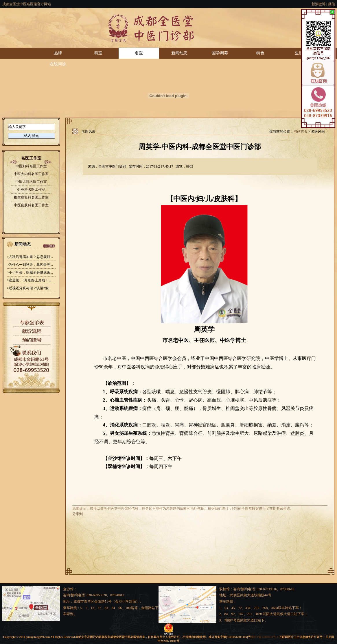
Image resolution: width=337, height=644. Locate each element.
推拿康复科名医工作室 (31, 197)
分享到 (78, 514)
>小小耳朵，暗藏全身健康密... (30, 272)
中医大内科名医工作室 (31, 174)
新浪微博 (318, 4)
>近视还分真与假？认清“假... (29, 288)
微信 (332, 4)
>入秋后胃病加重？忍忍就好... (30, 257)
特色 (260, 53)
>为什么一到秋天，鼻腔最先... (30, 265)
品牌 (58, 53)
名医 (139, 53)
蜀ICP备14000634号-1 (265, 637)
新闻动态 (179, 53)
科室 (98, 53)
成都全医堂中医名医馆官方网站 (27, 4)
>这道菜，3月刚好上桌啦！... (29, 280)
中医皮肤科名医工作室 (31, 205)
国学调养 (220, 53)
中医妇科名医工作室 (31, 166)
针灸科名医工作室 (31, 190)
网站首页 (301, 131)
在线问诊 (58, 64)
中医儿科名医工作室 (31, 182)
